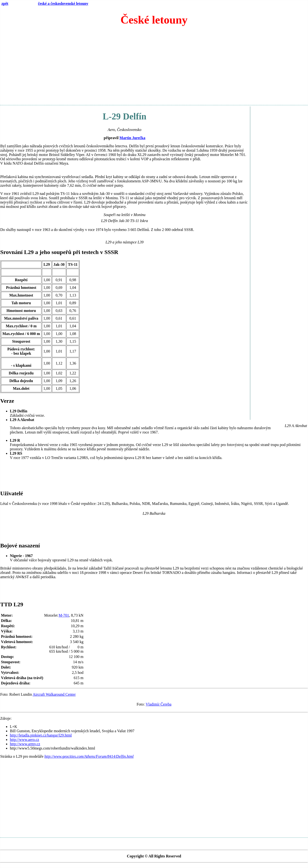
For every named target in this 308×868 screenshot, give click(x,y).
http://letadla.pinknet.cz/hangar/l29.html (41, 735)
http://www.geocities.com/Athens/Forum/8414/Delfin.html (89, 756)
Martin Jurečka (132, 138)
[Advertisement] (154, 68)
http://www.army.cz (25, 744)
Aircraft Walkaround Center (54, 694)
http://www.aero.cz (25, 740)
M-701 (64, 615)
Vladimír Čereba (158, 704)
